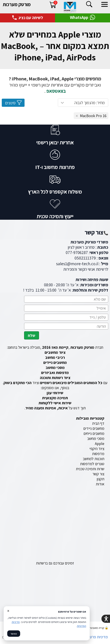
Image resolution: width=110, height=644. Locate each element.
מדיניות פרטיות (97, 637)
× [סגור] (8, 611)
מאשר (14, 634)
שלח (32, 335)
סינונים (14, 103)
